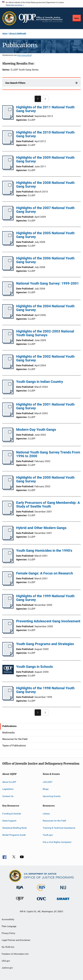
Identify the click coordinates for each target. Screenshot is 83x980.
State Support (9, 821)
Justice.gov (7, 968)
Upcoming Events (52, 796)
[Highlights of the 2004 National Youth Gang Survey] (8, 318)
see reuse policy (24, 55)
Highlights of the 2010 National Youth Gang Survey (45, 134)
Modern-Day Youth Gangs (36, 430)
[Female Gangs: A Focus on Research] (8, 585)
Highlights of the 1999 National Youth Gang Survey (45, 598)
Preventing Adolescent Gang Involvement (48, 621)
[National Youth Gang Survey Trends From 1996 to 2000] (8, 464)
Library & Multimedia (18, 33)
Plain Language (9, 926)
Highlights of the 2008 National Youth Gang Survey (45, 185)
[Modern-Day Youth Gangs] (8, 441)
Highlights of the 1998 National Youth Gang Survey (45, 690)
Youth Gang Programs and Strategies (45, 644)
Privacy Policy (8, 933)
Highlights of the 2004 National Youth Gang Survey (45, 308)
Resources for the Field (54, 821)
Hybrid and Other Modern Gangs (41, 528)
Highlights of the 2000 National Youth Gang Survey (45, 479)
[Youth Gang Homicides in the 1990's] (8, 562)
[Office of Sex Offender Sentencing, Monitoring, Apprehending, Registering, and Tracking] (63, 901)
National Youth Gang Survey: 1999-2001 (47, 283)
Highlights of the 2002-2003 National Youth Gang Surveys (45, 333)
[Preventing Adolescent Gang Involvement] (8, 633)
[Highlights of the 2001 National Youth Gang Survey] (8, 416)
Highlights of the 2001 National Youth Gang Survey (45, 406)
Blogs (46, 789)
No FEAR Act (8, 947)
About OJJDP (9, 782)
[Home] (41, 18)
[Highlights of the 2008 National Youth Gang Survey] (8, 194)
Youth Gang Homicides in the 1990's (44, 551)
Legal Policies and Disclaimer (16, 940)
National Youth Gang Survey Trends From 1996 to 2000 (48, 454)
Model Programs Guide (14, 835)
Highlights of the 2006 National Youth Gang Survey (45, 260)
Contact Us (8, 796)
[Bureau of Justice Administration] (20, 890)
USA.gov (6, 961)
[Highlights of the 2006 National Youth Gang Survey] (8, 270)
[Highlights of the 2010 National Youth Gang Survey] (8, 144)
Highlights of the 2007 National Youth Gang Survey (45, 210)
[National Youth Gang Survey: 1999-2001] (8, 295)
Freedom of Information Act (15, 954)
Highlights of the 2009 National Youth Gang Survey (45, 159)
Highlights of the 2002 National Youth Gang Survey (45, 358)
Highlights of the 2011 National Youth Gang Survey (45, 109)
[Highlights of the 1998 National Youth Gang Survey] (8, 700)
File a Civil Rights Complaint (57, 842)
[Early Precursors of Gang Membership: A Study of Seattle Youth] (8, 514)
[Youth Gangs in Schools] (8, 670)
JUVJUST (48, 782)
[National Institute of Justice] (63, 890)
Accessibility (8, 919)
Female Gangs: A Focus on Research (45, 573)
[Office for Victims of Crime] (41, 901)
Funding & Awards (12, 814)
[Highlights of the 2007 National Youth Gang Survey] (8, 220)
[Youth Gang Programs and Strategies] (8, 656)
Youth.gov (48, 835)
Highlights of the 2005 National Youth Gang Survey (45, 235)
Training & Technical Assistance (59, 828)
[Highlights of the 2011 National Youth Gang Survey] (8, 119)
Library (46, 814)
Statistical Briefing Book (15, 828)
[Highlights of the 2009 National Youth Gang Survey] (8, 169)
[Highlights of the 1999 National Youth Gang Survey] (8, 608)
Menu (77, 18)
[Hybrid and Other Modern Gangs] (8, 539)
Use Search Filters (15, 83)
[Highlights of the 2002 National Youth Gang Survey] (8, 368)
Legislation (8, 789)
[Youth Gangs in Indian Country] (8, 393)
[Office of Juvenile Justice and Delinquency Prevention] (20, 901)
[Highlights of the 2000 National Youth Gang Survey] (8, 489)
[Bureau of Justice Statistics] (41, 891)
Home (5, 33)
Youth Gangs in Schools (34, 667)
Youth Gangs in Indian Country (40, 382)
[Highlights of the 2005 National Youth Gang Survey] (8, 245)
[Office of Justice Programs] (9, 18)
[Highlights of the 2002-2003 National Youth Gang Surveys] (8, 343)
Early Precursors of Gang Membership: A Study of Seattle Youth (48, 505)
